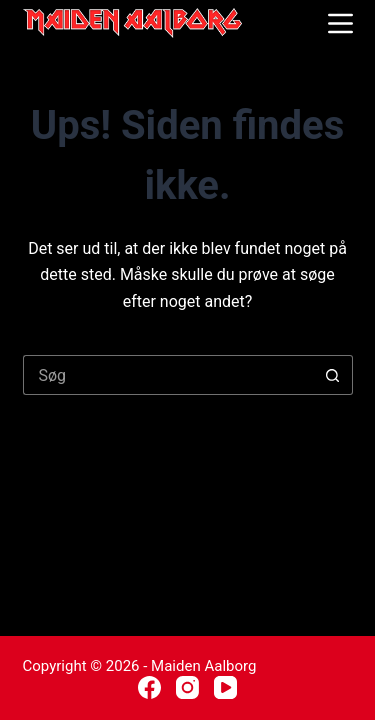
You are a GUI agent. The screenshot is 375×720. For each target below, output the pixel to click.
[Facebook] (149, 687)
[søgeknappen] (333, 375)
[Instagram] (187, 687)
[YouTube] (225, 687)
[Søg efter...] (168, 375)
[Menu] (340, 23)
